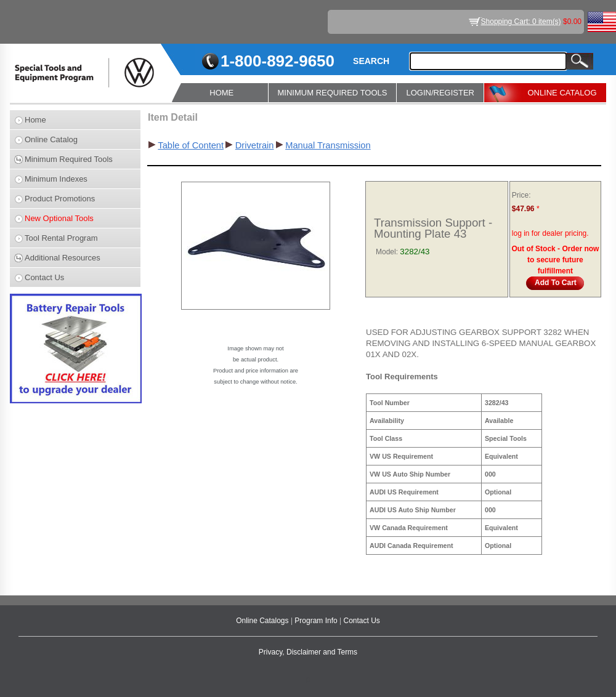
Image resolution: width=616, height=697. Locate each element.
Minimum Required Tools (69, 159)
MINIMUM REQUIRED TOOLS (333, 93)
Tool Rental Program (61, 238)
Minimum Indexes (56, 179)
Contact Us (44, 277)
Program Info (317, 621)
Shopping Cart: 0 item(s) (521, 22)
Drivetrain (255, 145)
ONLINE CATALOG (562, 93)
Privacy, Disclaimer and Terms (308, 652)
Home (35, 120)
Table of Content (191, 145)
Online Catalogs (263, 621)
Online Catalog (51, 139)
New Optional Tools (59, 218)
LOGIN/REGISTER (440, 93)
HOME (221, 93)
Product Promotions (60, 199)
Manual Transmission (328, 145)
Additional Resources (63, 258)
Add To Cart (556, 283)
